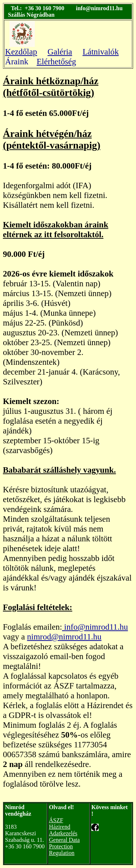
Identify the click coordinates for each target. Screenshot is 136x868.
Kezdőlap (21, 52)
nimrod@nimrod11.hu (64, 637)
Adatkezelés (63, 833)
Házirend (60, 827)
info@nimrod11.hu (95, 627)
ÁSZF (56, 820)
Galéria (60, 52)
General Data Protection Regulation (64, 846)
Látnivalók (101, 52)
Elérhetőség (56, 61)
